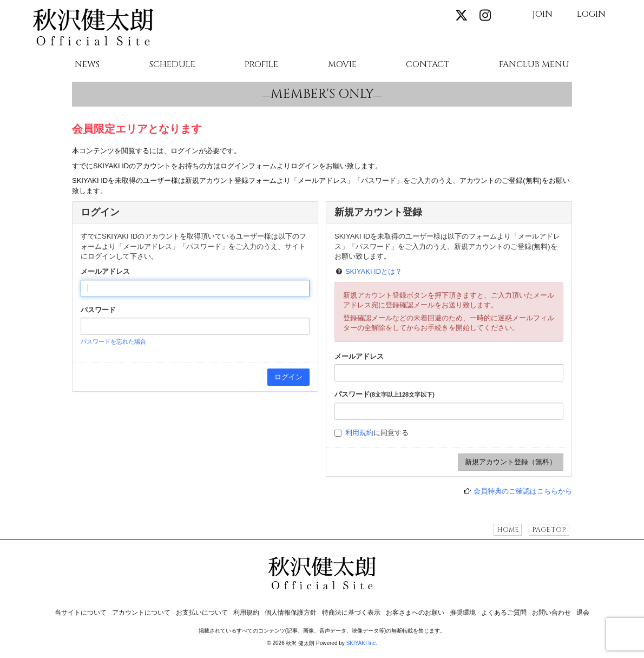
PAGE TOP (549, 530)
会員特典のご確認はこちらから (523, 491)
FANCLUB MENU (534, 65)
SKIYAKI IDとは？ (374, 271)
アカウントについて (141, 613)
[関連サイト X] (462, 16)
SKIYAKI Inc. (362, 643)
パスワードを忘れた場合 (113, 341)
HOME (508, 530)
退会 (583, 613)
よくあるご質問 (504, 613)
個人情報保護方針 (291, 613)
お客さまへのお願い (415, 613)
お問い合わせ (551, 613)
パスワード (98, 310)
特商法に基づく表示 (351, 613)
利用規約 (359, 433)
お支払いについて (202, 613)
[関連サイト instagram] (485, 16)
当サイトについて (81, 613)
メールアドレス (105, 271)
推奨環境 (463, 613)
